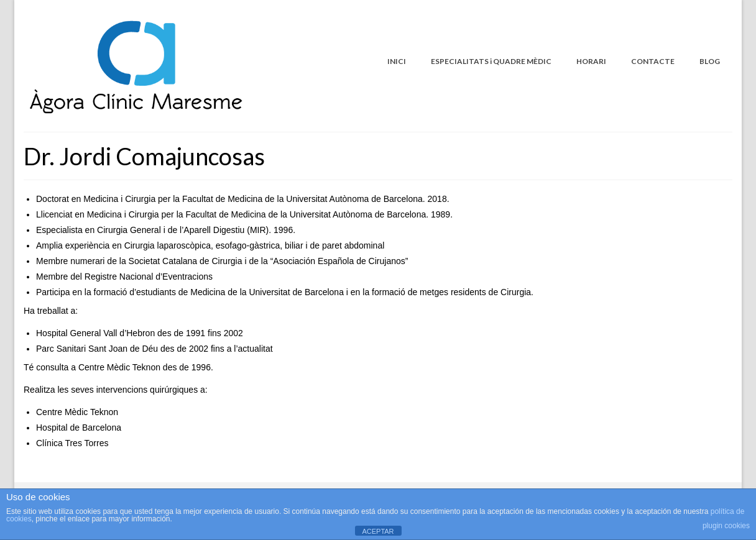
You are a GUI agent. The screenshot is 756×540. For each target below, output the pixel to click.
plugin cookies (726, 526)
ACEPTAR (378, 531)
